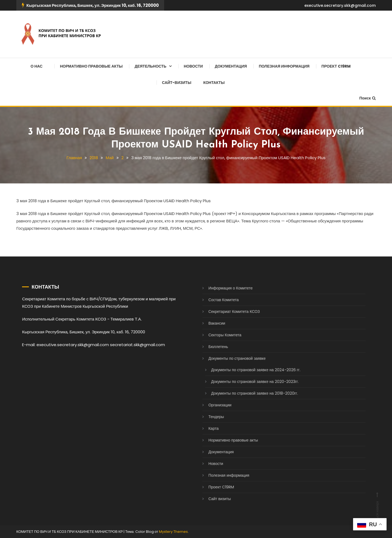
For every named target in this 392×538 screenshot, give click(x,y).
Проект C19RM (336, 66)
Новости (193, 66)
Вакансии (212, 323)
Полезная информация (284, 66)
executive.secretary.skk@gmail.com (340, 5)
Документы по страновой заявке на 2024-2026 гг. (250, 370)
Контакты (214, 83)
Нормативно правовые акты (91, 66)
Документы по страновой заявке (232, 358)
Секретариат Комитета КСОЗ (229, 312)
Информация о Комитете (225, 288)
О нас (36, 66)
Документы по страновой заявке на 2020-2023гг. (250, 382)
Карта (208, 428)
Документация (231, 66)
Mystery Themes (173, 532)
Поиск (367, 98)
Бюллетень (213, 347)
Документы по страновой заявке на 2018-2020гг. (249, 393)
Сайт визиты (214, 499)
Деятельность (150, 66)
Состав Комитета (218, 300)
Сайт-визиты (177, 83)
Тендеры (211, 417)
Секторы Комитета (220, 335)
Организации (215, 405)
